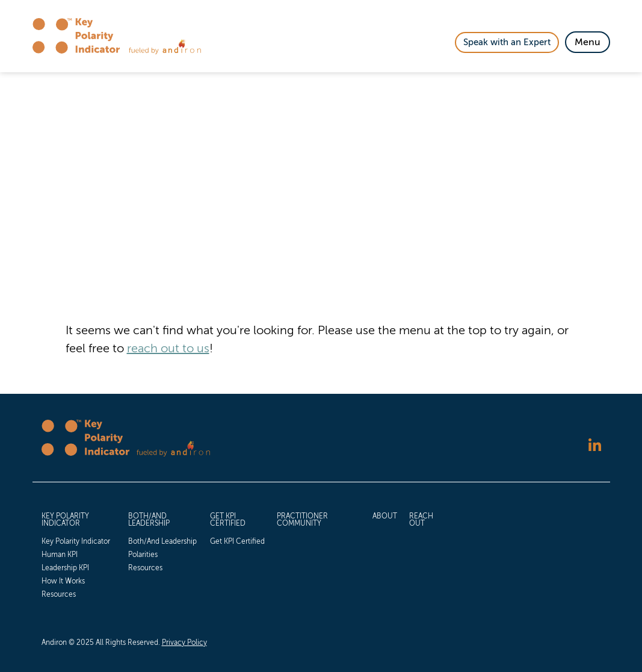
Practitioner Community (302, 520)
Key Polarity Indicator (65, 520)
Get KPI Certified (228, 520)
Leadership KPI (65, 568)
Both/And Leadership (149, 520)
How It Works (63, 581)
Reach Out (421, 520)
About (385, 516)
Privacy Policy (184, 642)
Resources (59, 594)
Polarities (143, 555)
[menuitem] (79, 554)
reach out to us (168, 348)
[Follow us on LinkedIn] (595, 446)
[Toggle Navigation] (588, 42)
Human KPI (60, 555)
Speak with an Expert (507, 42)
